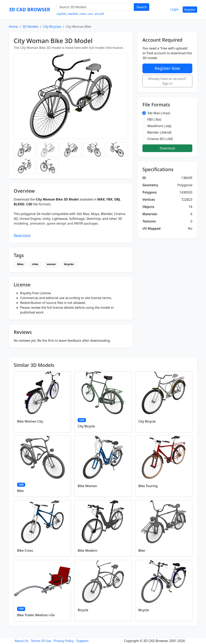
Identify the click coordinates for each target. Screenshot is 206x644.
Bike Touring (148, 486)
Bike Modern (87, 550)
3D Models (30, 27)
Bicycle (83, 610)
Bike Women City (30, 421)
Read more (22, 235)
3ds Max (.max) (159, 113)
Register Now (167, 68)
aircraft (99, 14)
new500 (73, 14)
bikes (20, 264)
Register (190, 10)
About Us (21, 641)
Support (82, 641)
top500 (61, 14)
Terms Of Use (41, 641)
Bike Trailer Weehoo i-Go (36, 615)
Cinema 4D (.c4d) (160, 139)
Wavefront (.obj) (159, 126)
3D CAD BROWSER (29, 9)
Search (142, 7)
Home (13, 27)
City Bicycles (52, 27)
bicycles (69, 264)
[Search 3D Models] (95, 7)
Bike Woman (87, 486)
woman (51, 264)
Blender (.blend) (159, 132)
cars (90, 14)
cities (83, 14)
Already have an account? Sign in (167, 81)
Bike (20, 491)
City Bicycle (86, 426)
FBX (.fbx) (154, 119)
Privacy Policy (64, 641)
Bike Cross (25, 550)
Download (167, 148)
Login (174, 9)
